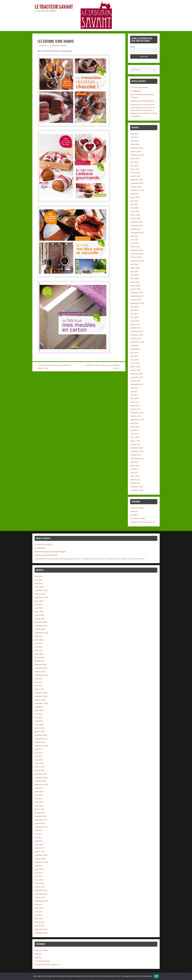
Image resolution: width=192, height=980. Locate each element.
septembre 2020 (137, 261)
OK (156, 976)
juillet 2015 (135, 465)
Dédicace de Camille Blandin (142, 101)
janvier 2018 (136, 370)
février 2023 (135, 173)
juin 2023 (134, 162)
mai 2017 (134, 395)
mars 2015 (135, 476)
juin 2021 (134, 240)
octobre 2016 (136, 416)
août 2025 (134, 134)
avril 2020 (135, 278)
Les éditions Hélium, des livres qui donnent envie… (103, 367)
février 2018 (135, 367)
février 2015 (135, 480)
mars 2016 (135, 437)
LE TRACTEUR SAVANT (139, 87)
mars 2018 (135, 363)
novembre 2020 (137, 254)
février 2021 (135, 247)
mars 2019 (135, 321)
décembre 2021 (137, 222)
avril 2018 (135, 360)
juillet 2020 (135, 268)
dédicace (134, 511)
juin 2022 (134, 201)
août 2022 (134, 194)
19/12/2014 (43, 46)
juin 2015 (134, 469)
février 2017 (135, 405)
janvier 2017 (136, 409)
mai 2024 (134, 137)
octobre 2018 (136, 338)
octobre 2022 (136, 187)
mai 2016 (134, 430)
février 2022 (135, 215)
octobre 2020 (136, 257)
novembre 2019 (137, 296)
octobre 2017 (136, 381)
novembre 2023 (137, 148)
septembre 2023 (137, 155)
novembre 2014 (137, 490)
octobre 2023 (136, 151)
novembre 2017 (137, 377)
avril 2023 (135, 166)
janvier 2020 (136, 289)
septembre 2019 (137, 303)
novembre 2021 (137, 225)
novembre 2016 (137, 413)
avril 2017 (135, 398)
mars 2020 (135, 282)
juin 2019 (134, 310)
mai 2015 (134, 473)
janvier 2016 (136, 444)
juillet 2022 (135, 197)
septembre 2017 (137, 384)
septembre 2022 (137, 190)
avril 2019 (135, 317)
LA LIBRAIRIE (136, 91)
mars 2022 (135, 211)
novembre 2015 (137, 451)
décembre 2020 (137, 250)
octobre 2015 (136, 455)
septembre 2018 (137, 342)
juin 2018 (134, 353)
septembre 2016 (137, 420)
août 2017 (134, 388)
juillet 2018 (135, 349)
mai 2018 (134, 356)
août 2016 (134, 423)
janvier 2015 (136, 483)
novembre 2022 (137, 183)
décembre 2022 (137, 180)
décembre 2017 (137, 374)
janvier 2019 (136, 328)
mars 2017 (135, 402)
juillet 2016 (135, 427)
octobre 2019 (136, 300)
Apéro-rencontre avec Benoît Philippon (50, 552)
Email (132, 47)
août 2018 (134, 345)
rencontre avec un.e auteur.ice (143, 522)
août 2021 (134, 236)
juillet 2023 (135, 158)
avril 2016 (135, 434)
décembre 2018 (137, 331)
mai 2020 (134, 275)
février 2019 (135, 324)
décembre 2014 (137, 487)
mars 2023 (135, 169)
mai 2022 (134, 204)
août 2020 (134, 264)
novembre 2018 (137, 335)
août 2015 (134, 462)
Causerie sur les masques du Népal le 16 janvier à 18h (55, 367)
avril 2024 (135, 141)
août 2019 (134, 307)
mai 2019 (134, 314)
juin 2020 (134, 271)
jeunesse (134, 515)
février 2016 (135, 441)
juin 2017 (134, 391)
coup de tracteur (137, 508)
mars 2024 (135, 144)
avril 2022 (135, 208)
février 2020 (135, 286)
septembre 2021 (137, 233)
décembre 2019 (137, 292)
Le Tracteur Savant (54, 7)
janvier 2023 (136, 176)
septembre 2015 (137, 458)
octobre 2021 (136, 229)
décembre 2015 (137, 448)
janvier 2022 (136, 218)
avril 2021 (135, 243)
